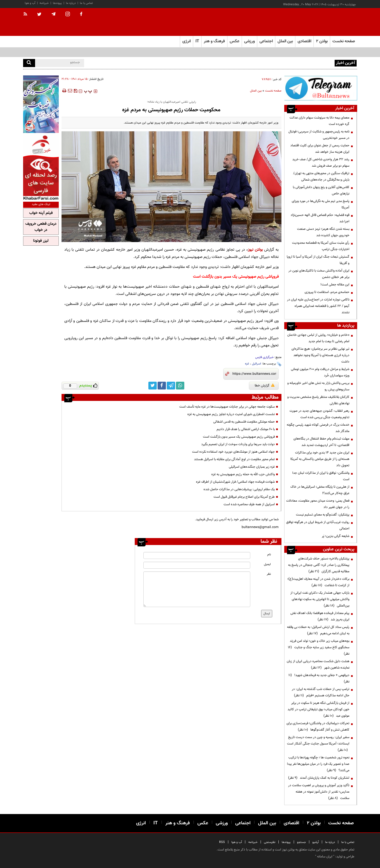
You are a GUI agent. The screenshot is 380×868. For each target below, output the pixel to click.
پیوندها (57, 3)
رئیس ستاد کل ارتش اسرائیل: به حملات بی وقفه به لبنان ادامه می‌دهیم (318, 630)
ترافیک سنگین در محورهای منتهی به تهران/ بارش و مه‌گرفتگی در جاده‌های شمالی (321, 177)
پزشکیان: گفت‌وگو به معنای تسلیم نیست (323, 515)
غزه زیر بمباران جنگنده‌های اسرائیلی (252, 467)
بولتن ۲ (322, 41)
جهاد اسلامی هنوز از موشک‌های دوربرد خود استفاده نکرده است (233, 452)
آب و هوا (30, 3)
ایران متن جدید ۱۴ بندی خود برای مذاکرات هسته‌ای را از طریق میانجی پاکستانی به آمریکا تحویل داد (320, 459)
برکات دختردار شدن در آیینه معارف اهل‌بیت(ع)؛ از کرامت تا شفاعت (318, 582)
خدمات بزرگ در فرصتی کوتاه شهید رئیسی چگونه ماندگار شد (318, 428)
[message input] (197, 589)
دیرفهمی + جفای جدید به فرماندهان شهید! (319, 678)
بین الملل (256, 91)
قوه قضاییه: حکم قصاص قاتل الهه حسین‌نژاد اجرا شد (320, 218)
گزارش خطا (265, 386)
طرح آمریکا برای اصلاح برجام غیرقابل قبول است (244, 497)
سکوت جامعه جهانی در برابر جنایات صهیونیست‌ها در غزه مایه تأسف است (227, 407)
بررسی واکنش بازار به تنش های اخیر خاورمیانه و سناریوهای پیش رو (318, 386)
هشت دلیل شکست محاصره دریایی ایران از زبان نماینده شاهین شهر (318, 664)
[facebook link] (162, 386)
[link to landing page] (329, 22)
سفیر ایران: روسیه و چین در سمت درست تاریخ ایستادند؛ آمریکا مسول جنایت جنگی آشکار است (318, 744)
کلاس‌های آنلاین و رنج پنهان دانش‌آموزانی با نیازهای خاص (321, 190)
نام (269, 555)
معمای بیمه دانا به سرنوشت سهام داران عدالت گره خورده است (319, 121)
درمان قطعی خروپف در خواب (41, 227)
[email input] (197, 565)
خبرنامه (44, 3)
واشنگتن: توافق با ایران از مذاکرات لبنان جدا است (321, 476)
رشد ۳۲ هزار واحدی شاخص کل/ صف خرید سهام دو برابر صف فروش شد (321, 163)
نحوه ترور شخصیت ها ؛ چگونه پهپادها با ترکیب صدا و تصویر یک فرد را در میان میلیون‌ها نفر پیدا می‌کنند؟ (318, 764)
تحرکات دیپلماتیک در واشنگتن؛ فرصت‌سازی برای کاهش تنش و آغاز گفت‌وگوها (318, 727)
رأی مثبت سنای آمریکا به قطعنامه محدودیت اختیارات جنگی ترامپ (321, 246)
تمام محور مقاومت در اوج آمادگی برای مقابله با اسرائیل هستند (234, 459)
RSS (222, 842)
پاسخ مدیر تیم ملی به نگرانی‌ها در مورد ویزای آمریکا (321, 204)
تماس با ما (86, 3)
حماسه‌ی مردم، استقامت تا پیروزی (327, 292)
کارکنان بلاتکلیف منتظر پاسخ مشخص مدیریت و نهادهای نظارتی (318, 400)
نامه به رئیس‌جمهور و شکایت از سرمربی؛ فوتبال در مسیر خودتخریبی (319, 135)
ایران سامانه (325, 857)
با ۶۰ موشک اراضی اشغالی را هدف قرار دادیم (246, 429)
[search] (29, 63)
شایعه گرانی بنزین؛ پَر (336, 536)
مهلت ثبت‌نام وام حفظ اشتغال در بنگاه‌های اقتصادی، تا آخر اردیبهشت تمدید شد (321, 442)
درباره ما (71, 3)
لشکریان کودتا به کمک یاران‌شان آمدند (319, 778)
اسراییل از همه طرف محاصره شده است (249, 504)
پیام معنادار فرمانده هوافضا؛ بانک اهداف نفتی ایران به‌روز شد (320, 616)
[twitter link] (153, 386)
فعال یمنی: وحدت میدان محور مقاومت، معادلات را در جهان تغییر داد (318, 504)
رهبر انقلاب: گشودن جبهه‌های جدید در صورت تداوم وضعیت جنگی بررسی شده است (319, 414)
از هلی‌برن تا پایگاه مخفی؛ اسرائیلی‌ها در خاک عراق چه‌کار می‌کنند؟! (320, 490)
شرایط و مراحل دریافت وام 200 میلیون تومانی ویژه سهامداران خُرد (320, 372)
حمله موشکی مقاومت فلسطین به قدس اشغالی (244, 422)
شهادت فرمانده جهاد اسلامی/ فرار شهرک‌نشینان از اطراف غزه (235, 482)
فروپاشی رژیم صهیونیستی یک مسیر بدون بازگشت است (239, 437)
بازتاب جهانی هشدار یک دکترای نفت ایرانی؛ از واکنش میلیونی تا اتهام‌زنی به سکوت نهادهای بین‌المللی (320, 599)
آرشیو (316, 842)
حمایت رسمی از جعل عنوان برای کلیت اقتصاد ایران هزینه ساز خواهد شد (320, 149)
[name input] (197, 555)
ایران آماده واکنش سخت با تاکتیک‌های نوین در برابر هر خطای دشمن (319, 274)
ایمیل (267, 564)
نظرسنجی (270, 842)
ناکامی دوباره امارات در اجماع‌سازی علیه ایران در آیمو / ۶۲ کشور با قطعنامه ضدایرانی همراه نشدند (318, 306)
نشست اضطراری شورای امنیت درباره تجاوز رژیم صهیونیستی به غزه (231, 414)
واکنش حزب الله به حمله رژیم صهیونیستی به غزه (243, 474)
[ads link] (321, 88)
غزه (247, 364)
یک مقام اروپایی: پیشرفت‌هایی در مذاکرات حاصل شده (239, 489)
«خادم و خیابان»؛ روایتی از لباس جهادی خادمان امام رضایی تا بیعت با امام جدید (318, 338)
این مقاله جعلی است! (335, 285)
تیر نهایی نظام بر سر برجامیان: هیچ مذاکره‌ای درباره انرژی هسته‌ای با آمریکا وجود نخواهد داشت (320, 355)
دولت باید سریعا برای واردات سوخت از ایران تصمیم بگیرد (238, 444)
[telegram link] (171, 386)
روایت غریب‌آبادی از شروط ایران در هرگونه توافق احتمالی (318, 525)
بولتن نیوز (255, 250)
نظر (269, 574)
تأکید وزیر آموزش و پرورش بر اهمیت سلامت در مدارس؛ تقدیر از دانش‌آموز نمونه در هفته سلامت (319, 792)
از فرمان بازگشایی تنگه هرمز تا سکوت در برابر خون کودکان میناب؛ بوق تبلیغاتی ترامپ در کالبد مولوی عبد (318, 709)
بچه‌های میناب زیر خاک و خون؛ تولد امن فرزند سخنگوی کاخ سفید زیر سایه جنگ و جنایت (319, 647)
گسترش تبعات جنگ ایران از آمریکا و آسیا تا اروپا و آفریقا (318, 260)
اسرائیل (257, 364)
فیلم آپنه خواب (41, 213)
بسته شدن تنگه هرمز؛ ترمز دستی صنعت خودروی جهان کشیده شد (323, 232)
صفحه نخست (344, 41)
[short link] (254, 374)
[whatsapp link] (180, 386)
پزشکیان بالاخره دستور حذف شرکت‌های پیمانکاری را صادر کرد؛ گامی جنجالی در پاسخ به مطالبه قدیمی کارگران (319, 565)
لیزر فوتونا (41, 241)
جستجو (301, 842)
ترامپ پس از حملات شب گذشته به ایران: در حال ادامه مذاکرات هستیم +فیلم (321, 692)
